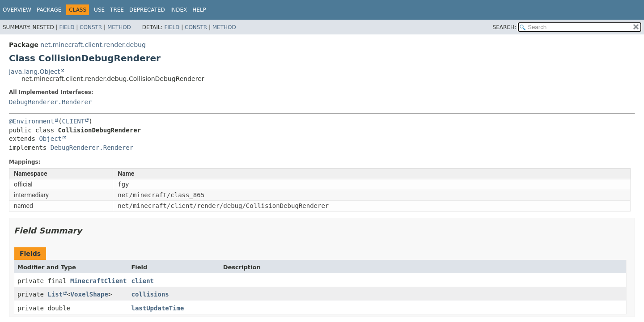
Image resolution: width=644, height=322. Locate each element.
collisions (150, 294)
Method (119, 27)
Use (99, 10)
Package (49, 10)
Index (179, 10)
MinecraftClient (98, 281)
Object (50, 139)
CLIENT (74, 121)
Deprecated (147, 10)
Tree (117, 10)
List (55, 294)
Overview (17, 10)
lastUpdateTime (157, 308)
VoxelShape (89, 294)
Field (67, 27)
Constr (91, 27)
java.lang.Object (34, 72)
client (142, 281)
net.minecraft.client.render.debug (93, 45)
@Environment (32, 121)
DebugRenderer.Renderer (50, 102)
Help (199, 10)
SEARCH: (505, 27)
